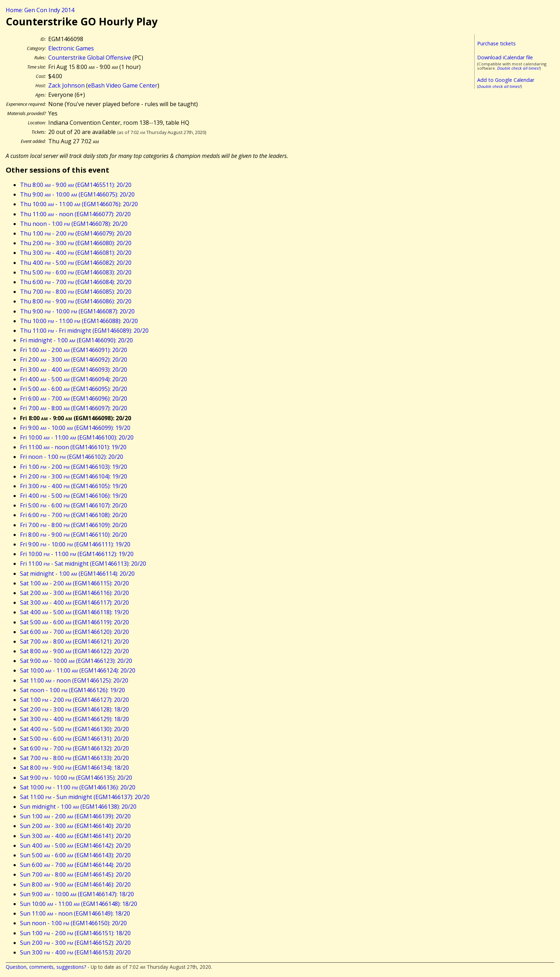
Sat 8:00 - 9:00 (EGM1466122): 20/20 (74, 651)
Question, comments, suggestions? (46, 967)
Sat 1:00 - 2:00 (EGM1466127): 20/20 (74, 700)
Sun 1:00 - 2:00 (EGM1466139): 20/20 (75, 816)
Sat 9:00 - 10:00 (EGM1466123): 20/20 (76, 661)
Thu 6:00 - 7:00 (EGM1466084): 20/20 (76, 282)
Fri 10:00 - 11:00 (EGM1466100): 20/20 (77, 437)
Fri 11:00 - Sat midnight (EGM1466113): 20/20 (83, 564)
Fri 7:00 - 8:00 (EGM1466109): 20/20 (74, 525)
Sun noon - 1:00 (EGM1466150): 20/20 (73, 923)
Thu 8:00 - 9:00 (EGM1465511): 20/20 (76, 185)
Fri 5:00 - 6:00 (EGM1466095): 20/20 (74, 389)
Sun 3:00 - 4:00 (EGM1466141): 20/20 (75, 836)
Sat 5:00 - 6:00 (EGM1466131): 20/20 (74, 739)
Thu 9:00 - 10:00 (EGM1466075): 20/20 (77, 194)
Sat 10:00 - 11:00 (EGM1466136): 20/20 (78, 787)
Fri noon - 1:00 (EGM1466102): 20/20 (72, 457)
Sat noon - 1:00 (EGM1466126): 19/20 (72, 690)
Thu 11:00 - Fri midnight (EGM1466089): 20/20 (84, 331)
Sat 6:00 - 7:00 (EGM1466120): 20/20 (74, 632)
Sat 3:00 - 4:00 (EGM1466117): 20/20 (74, 602)
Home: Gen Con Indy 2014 (40, 10)
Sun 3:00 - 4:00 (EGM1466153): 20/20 (75, 952)
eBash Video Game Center (123, 85)
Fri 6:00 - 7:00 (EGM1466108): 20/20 (74, 515)
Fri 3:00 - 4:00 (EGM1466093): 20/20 (74, 370)
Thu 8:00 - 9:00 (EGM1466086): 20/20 (76, 301)
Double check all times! (518, 68)
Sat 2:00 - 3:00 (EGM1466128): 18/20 (74, 709)
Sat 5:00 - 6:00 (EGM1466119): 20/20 (74, 622)
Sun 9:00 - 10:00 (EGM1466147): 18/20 (77, 894)
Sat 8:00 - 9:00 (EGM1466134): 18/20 (74, 768)
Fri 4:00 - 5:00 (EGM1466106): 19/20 (74, 496)
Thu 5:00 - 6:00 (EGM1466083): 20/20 (76, 272)
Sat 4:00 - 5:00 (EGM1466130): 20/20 (74, 729)
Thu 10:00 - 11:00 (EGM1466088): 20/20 (79, 321)
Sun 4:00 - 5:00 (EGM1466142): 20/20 (75, 845)
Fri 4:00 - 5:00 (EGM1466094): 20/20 (74, 379)
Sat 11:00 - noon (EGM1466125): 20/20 (74, 680)
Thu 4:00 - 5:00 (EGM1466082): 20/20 (76, 263)
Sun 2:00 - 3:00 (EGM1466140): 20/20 (75, 826)
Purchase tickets (496, 43)
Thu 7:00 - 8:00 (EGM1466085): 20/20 (76, 292)
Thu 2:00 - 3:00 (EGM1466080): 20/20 (76, 243)
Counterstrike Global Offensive (90, 58)
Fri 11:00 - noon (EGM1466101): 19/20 (73, 447)
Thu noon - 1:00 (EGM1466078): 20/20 (74, 224)
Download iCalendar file (505, 57)
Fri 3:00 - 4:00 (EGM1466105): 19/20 (74, 486)
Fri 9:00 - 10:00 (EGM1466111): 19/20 (75, 544)
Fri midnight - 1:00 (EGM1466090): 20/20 (76, 340)
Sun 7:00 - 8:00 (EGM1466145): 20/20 (75, 874)
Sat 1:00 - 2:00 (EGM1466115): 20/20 (74, 583)
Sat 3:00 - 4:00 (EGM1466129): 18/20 (74, 719)
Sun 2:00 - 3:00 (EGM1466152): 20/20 (75, 943)
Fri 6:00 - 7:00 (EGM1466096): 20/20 (74, 398)
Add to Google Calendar (506, 80)
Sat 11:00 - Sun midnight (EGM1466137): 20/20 (85, 797)
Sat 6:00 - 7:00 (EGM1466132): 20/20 (74, 748)
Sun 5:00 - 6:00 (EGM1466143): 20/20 (75, 855)
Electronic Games (71, 48)
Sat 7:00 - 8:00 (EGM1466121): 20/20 (74, 641)
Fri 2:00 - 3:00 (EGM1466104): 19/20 (74, 476)
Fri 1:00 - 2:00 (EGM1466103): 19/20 (74, 467)
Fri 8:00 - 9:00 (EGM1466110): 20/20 (74, 535)
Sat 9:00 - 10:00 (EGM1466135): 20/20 (76, 778)
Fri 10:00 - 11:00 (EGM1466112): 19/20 (77, 554)
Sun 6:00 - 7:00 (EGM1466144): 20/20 (75, 865)
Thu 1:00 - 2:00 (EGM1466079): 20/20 (76, 233)
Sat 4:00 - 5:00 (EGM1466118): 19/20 (74, 612)
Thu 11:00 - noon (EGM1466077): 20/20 (75, 214)
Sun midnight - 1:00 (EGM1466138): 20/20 (78, 807)
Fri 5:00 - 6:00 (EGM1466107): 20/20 (74, 505)
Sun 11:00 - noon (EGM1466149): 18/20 (75, 913)
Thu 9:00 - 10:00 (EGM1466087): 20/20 (77, 311)
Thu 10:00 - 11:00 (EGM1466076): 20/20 (79, 204)
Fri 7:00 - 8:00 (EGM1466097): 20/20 (74, 408)
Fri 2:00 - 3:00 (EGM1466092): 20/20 (74, 359)
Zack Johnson (66, 85)
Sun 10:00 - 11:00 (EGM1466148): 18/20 (79, 904)
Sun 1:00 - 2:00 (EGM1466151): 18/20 (75, 933)
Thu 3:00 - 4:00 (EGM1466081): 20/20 (76, 253)
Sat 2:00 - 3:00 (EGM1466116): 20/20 (74, 593)
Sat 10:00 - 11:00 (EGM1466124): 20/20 (78, 670)
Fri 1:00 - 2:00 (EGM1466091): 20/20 (74, 350)
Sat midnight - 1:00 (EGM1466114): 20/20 (77, 574)
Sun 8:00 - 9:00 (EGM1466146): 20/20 (75, 884)
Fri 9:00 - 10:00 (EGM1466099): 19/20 (75, 428)
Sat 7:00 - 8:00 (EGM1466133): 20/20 (74, 758)
